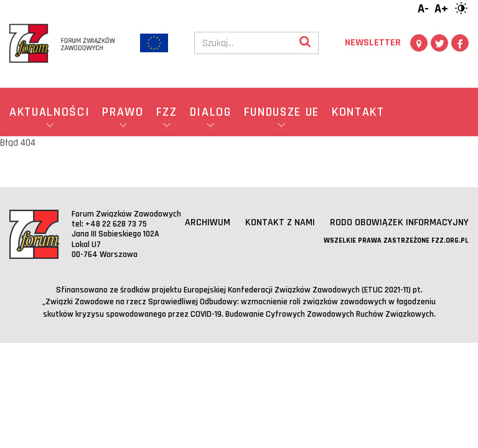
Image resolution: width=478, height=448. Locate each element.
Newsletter (373, 43)
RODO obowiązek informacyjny (399, 222)
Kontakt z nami (280, 222)
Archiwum (208, 222)
